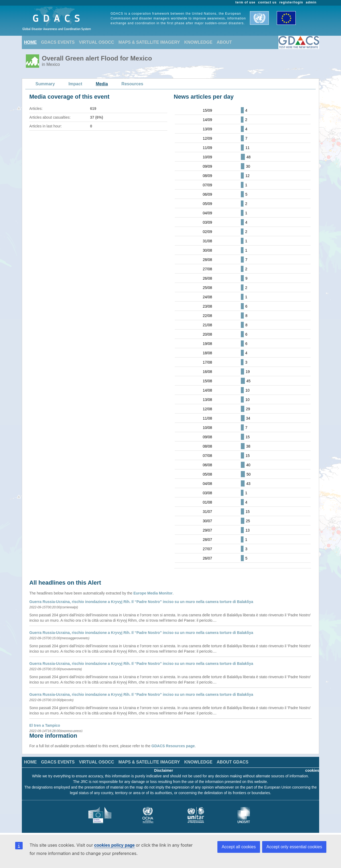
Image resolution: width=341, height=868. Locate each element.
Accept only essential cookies (294, 847)
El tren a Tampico (45, 725)
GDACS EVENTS (58, 42)
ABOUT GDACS (232, 762)
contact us (267, 2)
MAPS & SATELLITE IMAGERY (149, 42)
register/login (291, 2)
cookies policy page (114, 845)
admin (311, 2)
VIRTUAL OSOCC (96, 42)
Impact (75, 84)
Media (102, 84)
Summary (45, 84)
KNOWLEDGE (198, 42)
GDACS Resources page (173, 746)
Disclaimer (164, 770)
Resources (132, 84)
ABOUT (224, 42)
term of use (245, 2)
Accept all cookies (239, 847)
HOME (30, 42)
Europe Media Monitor (153, 593)
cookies (312, 770)
